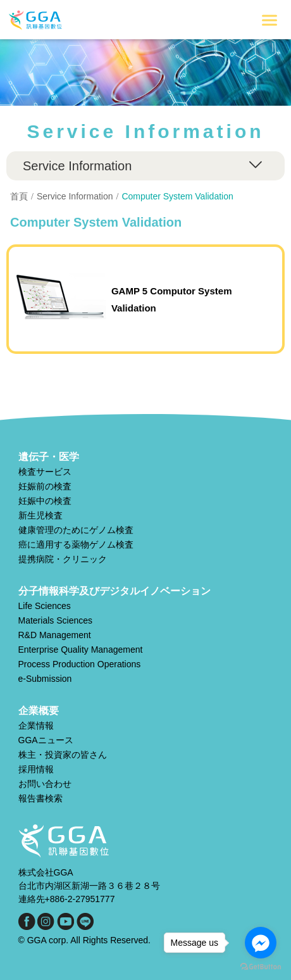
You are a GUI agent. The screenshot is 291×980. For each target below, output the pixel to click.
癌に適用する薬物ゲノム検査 (76, 544)
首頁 (19, 196)
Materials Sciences (56, 620)
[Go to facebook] (261, 943)
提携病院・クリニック (63, 559)
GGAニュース (46, 740)
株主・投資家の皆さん (63, 755)
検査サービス (45, 472)
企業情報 (36, 726)
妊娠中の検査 (45, 501)
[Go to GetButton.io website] (261, 967)
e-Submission (45, 679)
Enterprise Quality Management (81, 650)
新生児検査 (40, 515)
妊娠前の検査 (45, 486)
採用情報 (36, 769)
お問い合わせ (45, 784)
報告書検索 (40, 798)
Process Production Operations (80, 664)
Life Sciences (45, 606)
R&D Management (55, 635)
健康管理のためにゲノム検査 (76, 530)
